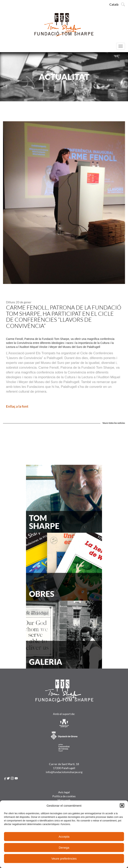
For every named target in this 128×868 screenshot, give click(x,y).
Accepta (64, 837)
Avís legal (64, 792)
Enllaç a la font (17, 406)
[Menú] (121, 46)
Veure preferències (64, 859)
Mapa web (64, 800)
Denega (64, 848)
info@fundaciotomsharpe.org (64, 772)
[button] (122, 805)
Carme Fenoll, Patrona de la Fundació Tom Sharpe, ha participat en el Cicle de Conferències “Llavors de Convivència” (64, 317)
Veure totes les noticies (114, 423)
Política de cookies (64, 796)
